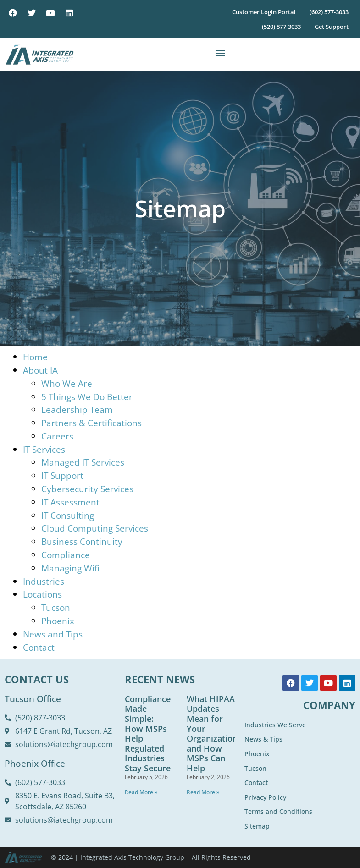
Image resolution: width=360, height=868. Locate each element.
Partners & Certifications (91, 423)
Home (35, 357)
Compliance (66, 555)
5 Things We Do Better (87, 397)
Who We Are (67, 383)
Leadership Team (77, 409)
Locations (42, 594)
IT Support (62, 475)
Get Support (332, 27)
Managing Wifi (70, 568)
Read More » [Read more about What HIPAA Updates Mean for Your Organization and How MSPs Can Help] (203, 792)
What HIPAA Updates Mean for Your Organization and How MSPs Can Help (212, 733)
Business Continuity (82, 541)
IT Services (44, 449)
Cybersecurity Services (87, 489)
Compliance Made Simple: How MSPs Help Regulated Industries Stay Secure (148, 733)
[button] (220, 52)
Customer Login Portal (264, 12)
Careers (57, 436)
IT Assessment (70, 502)
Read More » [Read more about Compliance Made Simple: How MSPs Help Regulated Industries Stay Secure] (141, 792)
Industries (44, 581)
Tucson (56, 607)
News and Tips (53, 634)
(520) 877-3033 (281, 27)
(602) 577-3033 (329, 12)
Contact (39, 647)
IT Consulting (68, 515)
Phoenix (58, 621)
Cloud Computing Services (95, 528)
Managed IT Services (83, 462)
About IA (40, 370)
